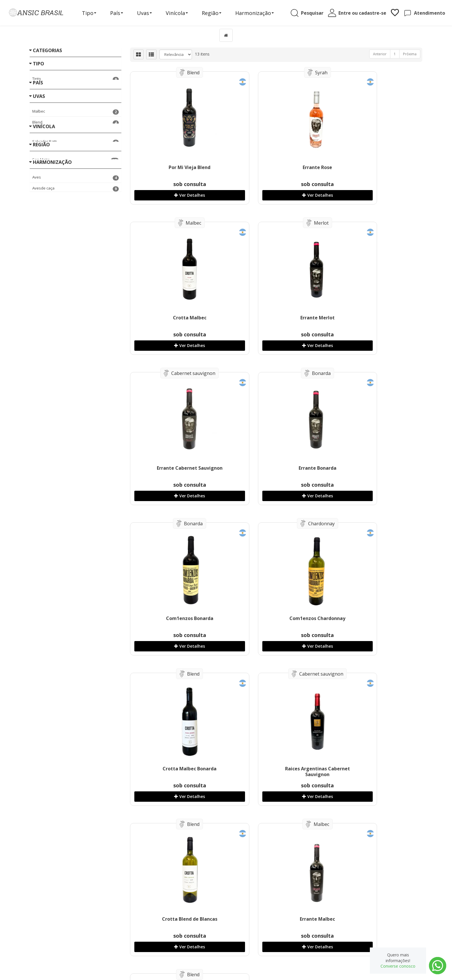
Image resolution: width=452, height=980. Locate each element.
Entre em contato (149, 942)
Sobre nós (144, 937)
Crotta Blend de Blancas (274, 618)
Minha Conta (248, 937)
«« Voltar (38, 357)
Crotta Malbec (374, 167)
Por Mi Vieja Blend (175, 167)
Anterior (380, 54)
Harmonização (259, 14)
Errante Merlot (175, 318)
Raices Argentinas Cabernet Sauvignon (175, 621)
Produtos (245, 931)
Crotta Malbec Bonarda (374, 468)
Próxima (410, 54)
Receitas (142, 931)
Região (216, 14)
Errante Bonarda (374, 318)
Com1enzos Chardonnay (274, 468)
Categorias (47, 50)
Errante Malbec (374, 618)
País (121, 14)
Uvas (148, 14)
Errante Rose (274, 167)
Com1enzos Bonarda (175, 468)
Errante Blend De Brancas (175, 769)
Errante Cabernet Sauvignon (274, 318)
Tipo (93, 14)
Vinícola (181, 14)
